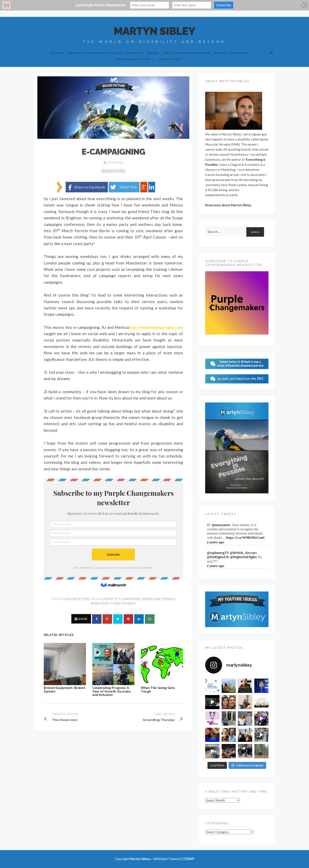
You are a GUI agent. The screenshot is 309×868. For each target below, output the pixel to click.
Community (135, 53)
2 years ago (215, 542)
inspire (148, 599)
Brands (153, 53)
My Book (221, 53)
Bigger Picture (113, 171)
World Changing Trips (134, 59)
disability (110, 599)
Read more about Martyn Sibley (228, 205)
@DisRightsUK (218, 557)
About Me (57, 53)
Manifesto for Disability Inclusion (95, 53)
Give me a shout (170, 59)
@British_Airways (243, 553)
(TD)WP (188, 859)
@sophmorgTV (218, 553)
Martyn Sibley (154, 31)
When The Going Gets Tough (158, 690)
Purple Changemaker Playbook (186, 53)
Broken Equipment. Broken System (64, 690)
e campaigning (130, 599)
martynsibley (165, 599)
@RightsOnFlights (244, 557)
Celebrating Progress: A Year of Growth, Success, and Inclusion (112, 691)
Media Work (240, 53)
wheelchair (100, 603)
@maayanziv (221, 525)
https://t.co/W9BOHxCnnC (246, 538)
